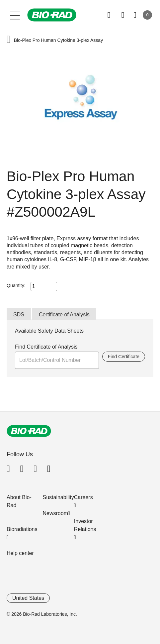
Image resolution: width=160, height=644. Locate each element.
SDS (19, 315)
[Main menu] (15, 15)
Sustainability (58, 497)
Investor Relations (85, 525)
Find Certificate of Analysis (46, 347)
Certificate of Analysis (64, 315)
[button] (9, 40)
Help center (20, 553)
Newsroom (55, 513)
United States (28, 598)
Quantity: (16, 285)
